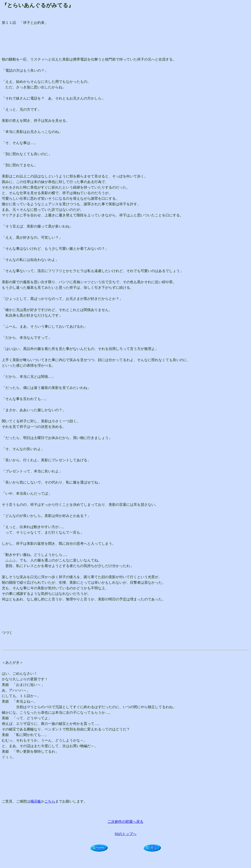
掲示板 (36, 801)
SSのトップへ (125, 834)
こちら (50, 801)
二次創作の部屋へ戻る (125, 822)
